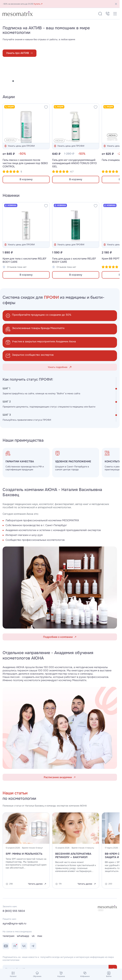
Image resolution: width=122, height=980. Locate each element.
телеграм (8, 936)
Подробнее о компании (60, 637)
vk (33, 936)
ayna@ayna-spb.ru (14, 924)
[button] (3, 81)
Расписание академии (60, 777)
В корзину (26, 179)
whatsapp (23, 936)
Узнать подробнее (60, 367)
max (40, 936)
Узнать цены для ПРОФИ (19, 146)
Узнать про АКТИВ (20, 53)
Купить (38, 4)
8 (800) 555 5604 (14, 911)
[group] (76, 463)
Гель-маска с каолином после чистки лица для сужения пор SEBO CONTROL (25, 163)
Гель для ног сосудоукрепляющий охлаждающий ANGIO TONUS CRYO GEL (74, 163)
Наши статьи (15, 793)
